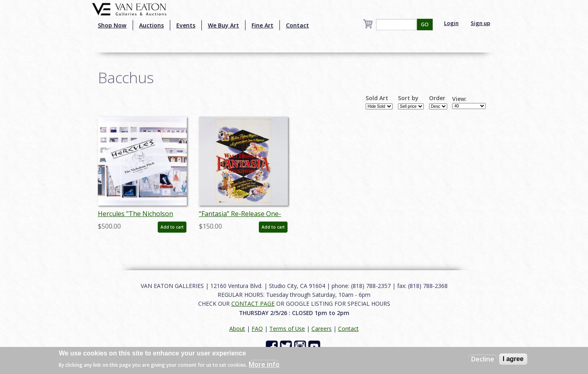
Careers (321, 329)
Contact (297, 25)
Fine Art (262, 25)
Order (437, 98)
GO (425, 24)
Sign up (480, 23)
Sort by (408, 98)
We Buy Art (223, 25)
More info (264, 364)
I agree (513, 359)
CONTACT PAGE (253, 304)
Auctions (151, 25)
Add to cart (172, 227)
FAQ (257, 329)
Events (186, 25)
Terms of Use (287, 329)
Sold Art (377, 98)
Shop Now (112, 25)
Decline (483, 359)
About (237, 329)
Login (451, 23)
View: (459, 99)
